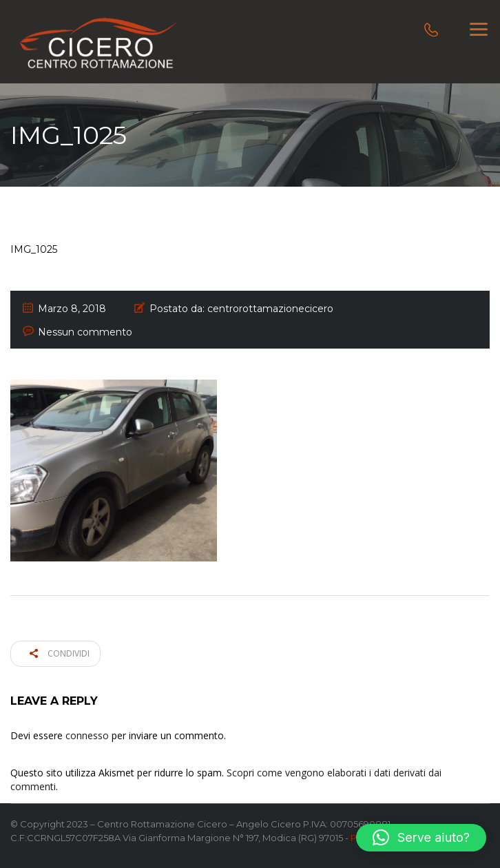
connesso (87, 735)
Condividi (60, 653)
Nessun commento (85, 332)
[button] (421, 838)
